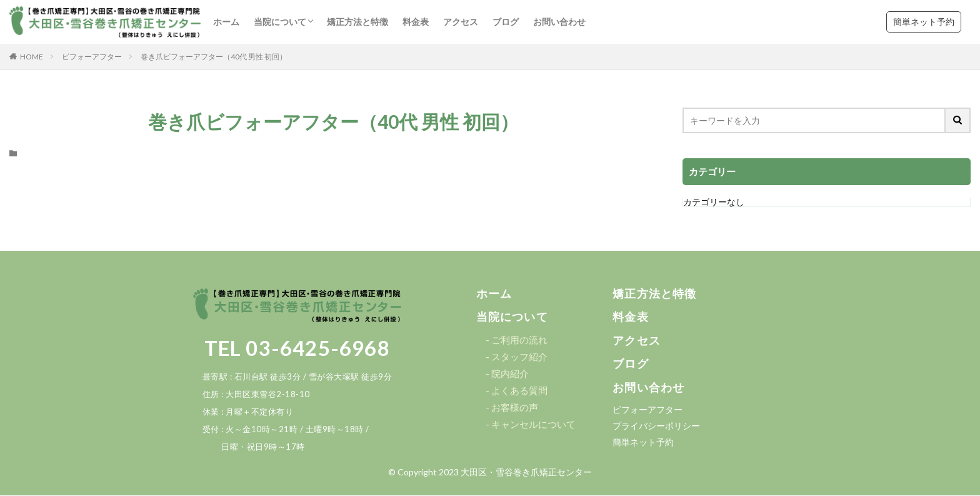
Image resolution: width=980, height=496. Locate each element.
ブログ (506, 22)
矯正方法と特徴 (357, 22)
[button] (494, 294)
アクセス (461, 22)
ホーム (226, 22)
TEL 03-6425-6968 (297, 348)
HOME (32, 57)
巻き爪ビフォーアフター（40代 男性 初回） (214, 57)
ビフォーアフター (92, 57)
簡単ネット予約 (924, 22)
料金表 (416, 22)
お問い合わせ (559, 22)
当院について (280, 22)
